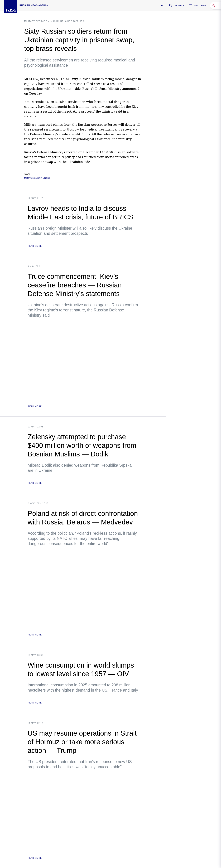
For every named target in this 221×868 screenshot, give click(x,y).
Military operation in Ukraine (44, 21)
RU (163, 6)
